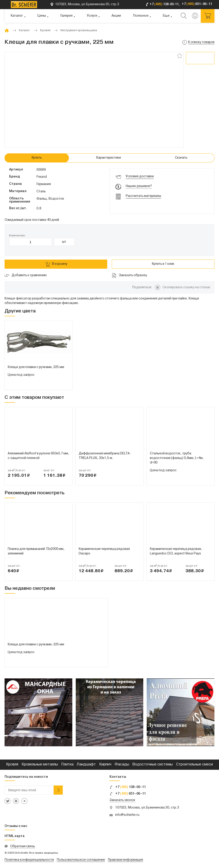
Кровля (12, 765)
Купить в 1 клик (163, 264)
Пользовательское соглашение (81, 860)
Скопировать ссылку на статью (186, 287)
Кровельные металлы (40, 765)
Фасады (122, 765)
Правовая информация (125, 860)
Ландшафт (86, 765)
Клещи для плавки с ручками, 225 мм (36, 367)
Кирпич (105, 765)
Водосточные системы (153, 765)
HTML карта (15, 836)
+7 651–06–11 (128, 794)
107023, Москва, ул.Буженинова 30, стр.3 (147, 808)
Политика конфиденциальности (29, 860)
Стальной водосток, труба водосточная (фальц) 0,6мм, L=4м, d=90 (177, 458)
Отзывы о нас (16, 826)
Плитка (67, 765)
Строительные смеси (194, 765)
